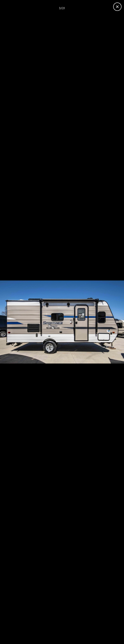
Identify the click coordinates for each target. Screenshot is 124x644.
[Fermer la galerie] (117, 7)
